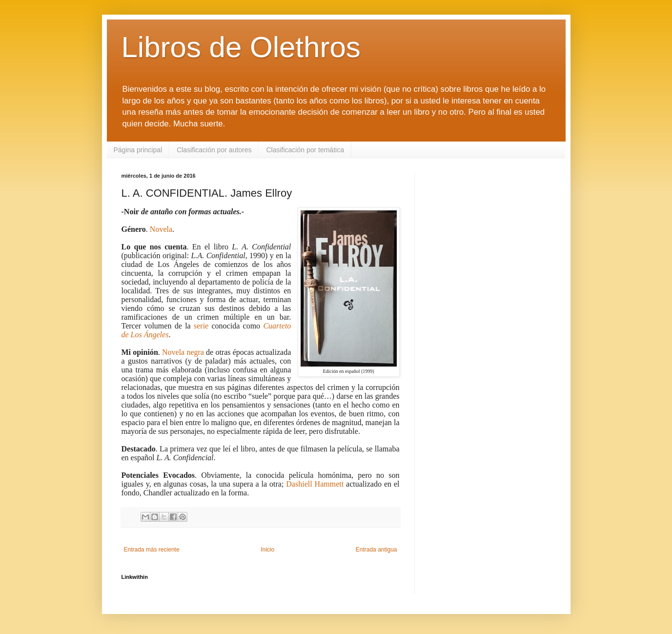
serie (201, 326)
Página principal (138, 150)
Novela (161, 229)
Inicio (267, 550)
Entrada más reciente (152, 550)
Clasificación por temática (305, 150)
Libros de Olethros (241, 47)
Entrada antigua (377, 550)
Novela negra (183, 352)
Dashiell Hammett (315, 484)
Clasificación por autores (214, 150)
